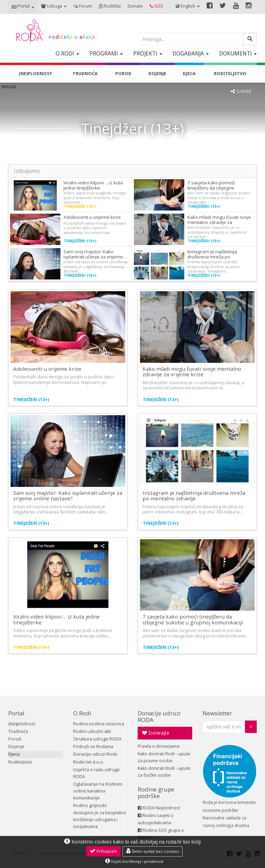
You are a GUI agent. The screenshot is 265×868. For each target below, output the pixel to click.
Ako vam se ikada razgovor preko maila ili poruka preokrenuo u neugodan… (219, 197)
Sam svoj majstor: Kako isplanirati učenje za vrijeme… (95, 254)
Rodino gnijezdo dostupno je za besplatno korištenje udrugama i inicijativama (100, 816)
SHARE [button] (241, 91)
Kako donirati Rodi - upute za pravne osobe (164, 757)
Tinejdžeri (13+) (80, 206)
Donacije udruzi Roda (95, 754)
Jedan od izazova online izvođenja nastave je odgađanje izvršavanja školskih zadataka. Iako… (61, 509)
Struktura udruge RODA (97, 739)
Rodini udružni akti (92, 731)
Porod (15, 739)
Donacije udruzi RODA (159, 716)
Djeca (14, 754)
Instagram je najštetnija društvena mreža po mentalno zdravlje (194, 496)
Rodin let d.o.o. (89, 762)
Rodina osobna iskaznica (99, 724)
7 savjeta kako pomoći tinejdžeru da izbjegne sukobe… (211, 188)
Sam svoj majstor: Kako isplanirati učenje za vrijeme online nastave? (68, 496)
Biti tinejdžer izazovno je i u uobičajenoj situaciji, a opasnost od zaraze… (217, 232)
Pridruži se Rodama (93, 747)
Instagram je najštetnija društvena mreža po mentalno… (212, 257)
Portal (16, 713)
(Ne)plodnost (22, 724)
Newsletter (217, 713)
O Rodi (82, 713)
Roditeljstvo (20, 762)
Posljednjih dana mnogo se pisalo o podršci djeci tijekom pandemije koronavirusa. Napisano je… (63, 379)
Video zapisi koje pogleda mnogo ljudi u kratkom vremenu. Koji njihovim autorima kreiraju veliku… (63, 633)
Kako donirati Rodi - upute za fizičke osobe (164, 772)
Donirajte (156, 733)
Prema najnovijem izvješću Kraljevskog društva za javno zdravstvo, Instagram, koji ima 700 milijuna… (193, 509)
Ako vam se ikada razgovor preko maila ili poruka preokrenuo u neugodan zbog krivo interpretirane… (196, 633)
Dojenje (16, 747)
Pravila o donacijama (159, 746)
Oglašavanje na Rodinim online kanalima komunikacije (98, 791)
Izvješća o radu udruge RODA (96, 773)
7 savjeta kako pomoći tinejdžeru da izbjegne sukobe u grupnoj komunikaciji (193, 619)
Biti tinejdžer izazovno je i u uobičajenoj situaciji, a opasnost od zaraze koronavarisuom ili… (193, 385)
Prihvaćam (103, 851)
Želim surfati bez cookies (153, 851)
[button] (23, 7)
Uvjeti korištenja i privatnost (134, 861)
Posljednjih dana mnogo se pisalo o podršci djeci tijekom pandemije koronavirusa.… (95, 228)
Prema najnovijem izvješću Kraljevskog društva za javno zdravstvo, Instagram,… (214, 266)
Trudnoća (18, 731)
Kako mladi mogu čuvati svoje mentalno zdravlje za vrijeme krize (192, 372)
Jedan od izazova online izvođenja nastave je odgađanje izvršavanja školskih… (96, 266)
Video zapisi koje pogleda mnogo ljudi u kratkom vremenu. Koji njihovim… (95, 197)
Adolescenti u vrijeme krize (92, 217)
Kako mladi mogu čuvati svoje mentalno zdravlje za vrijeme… (219, 222)
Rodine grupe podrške (156, 792)
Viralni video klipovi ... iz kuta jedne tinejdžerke (93, 185)
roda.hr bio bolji (183, 842)
